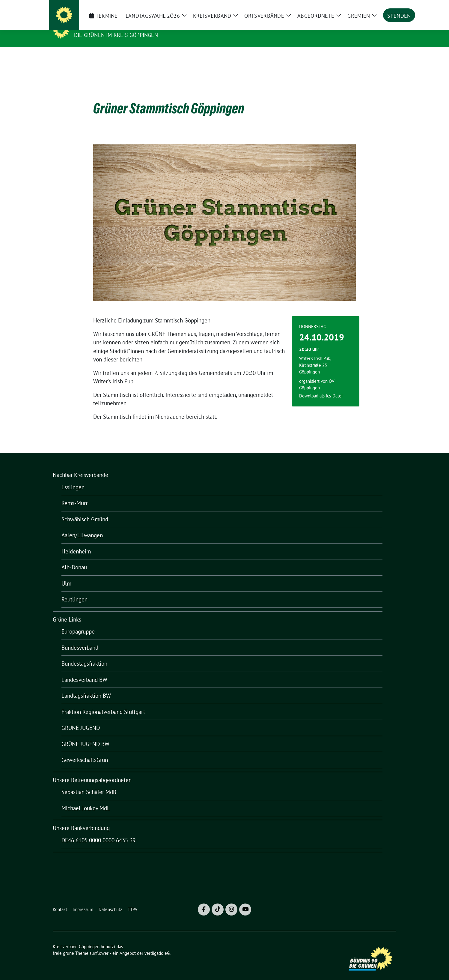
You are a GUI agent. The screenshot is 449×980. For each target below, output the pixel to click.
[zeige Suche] (386, 7)
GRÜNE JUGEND (81, 718)
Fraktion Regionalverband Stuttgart (103, 703)
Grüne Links (67, 610)
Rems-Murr (74, 494)
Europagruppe (78, 622)
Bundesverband (80, 638)
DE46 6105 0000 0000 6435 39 (98, 831)
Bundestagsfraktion (84, 654)
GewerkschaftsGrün (85, 751)
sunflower (99, 944)
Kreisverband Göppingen (114, 26)
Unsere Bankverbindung (81, 819)
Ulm (66, 574)
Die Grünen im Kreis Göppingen (116, 35)
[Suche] (377, 7)
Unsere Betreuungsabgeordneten (92, 771)
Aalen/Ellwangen (82, 526)
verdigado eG (157, 944)
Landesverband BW (84, 670)
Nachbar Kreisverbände (80, 466)
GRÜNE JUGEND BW (85, 735)
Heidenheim (76, 542)
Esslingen (73, 478)
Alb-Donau (74, 558)
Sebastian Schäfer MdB (89, 783)
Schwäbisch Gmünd (85, 510)
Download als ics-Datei (321, 387)
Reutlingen (74, 590)
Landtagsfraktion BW (86, 686)
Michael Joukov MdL (86, 799)
